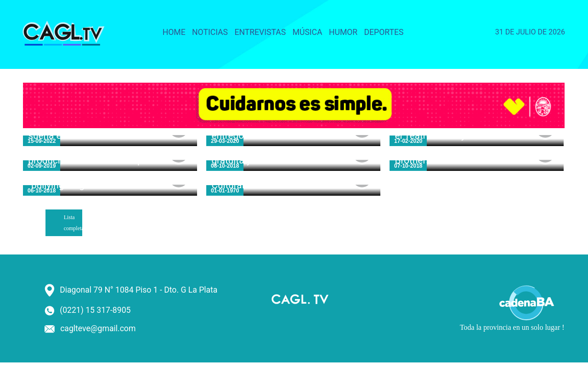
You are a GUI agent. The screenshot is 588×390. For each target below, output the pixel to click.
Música (308, 32)
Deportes (384, 32)
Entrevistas (260, 32)
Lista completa (73, 223)
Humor (343, 32)
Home (174, 32)
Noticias (210, 32)
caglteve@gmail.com (98, 328)
